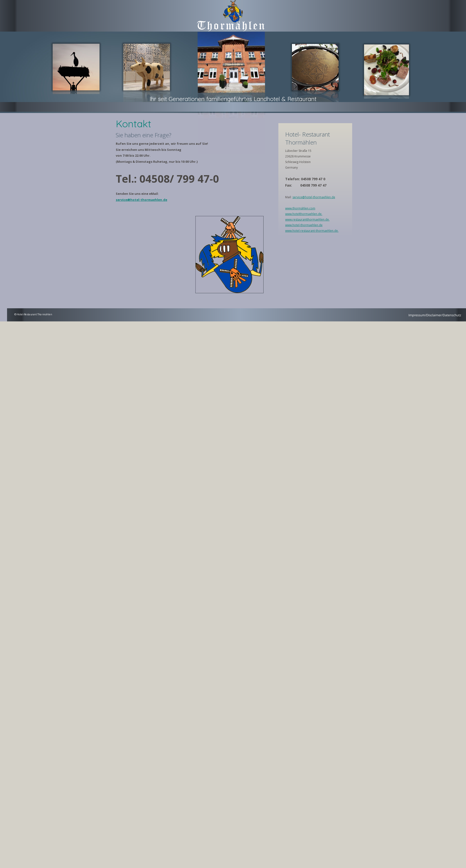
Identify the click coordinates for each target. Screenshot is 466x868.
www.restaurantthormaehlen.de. (307, 219)
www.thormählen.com (300, 208)
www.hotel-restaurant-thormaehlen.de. (312, 231)
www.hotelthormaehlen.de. (304, 214)
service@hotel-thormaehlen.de (141, 200)
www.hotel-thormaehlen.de (304, 225)
